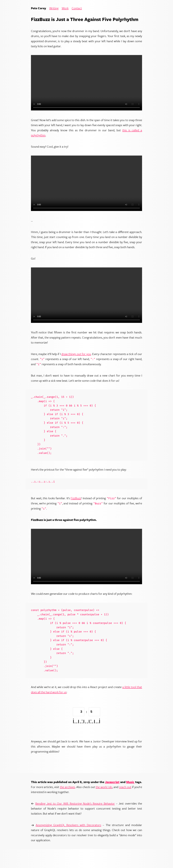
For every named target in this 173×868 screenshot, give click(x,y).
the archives (68, 787)
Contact (77, 8)
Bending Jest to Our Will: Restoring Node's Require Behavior (75, 803)
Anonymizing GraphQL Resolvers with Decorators (68, 825)
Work (65, 8)
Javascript (112, 782)
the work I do (104, 787)
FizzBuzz (76, 498)
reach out (125, 787)
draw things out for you (76, 354)
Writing (54, 8)
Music (130, 782)
